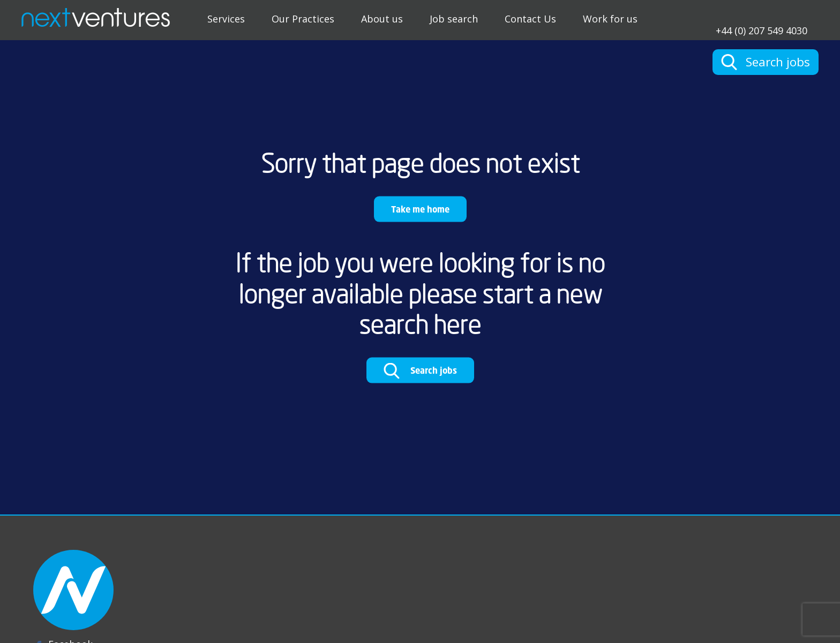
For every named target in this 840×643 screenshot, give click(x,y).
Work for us (610, 19)
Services (226, 19)
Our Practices (303, 19)
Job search (454, 19)
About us (382, 19)
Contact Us (530, 19)
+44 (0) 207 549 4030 (762, 30)
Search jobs (420, 371)
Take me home (420, 209)
